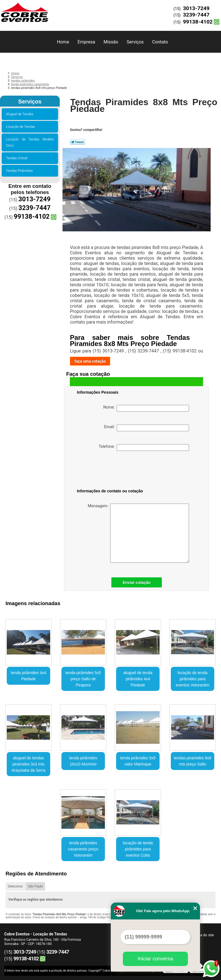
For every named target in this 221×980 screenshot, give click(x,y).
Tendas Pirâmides (20, 171)
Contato (160, 42)
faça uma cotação (90, 361)
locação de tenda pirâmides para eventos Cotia (138, 849)
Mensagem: (138, 533)
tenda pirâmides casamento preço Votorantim (83, 849)
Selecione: (16, 886)
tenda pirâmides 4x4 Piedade (29, 676)
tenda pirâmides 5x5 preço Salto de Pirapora (83, 679)
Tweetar (78, 142)
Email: (147, 428)
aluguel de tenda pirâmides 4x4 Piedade (138, 679)
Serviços (135, 42)
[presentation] (112, 471)
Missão (111, 42)
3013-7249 (196, 8)
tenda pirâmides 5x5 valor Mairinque (138, 761)
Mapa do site (203, 935)
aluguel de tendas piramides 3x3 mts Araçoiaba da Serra (28, 764)
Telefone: (144, 448)
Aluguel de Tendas (20, 114)
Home (63, 42)
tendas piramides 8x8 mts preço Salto (193, 761)
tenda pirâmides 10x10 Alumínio (83, 761)
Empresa (86, 42)
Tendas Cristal (17, 158)
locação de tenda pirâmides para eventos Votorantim (193, 679)
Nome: (146, 408)
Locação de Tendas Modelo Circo (30, 142)
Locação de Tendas (21, 127)
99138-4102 (198, 22)
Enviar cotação (137, 582)
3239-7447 (196, 15)
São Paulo (35, 886)
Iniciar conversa (155, 959)
